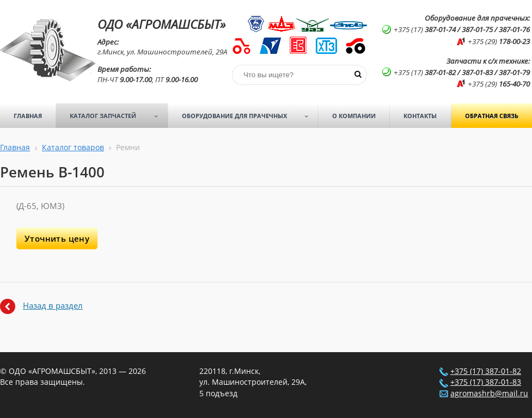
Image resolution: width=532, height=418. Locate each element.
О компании (354, 116)
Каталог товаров (73, 147)
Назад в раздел (53, 305)
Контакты (420, 116)
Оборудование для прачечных (249, 116)
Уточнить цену (57, 238)
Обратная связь (492, 116)
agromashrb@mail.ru (489, 394)
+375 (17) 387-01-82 (486, 371)
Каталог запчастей (117, 116)
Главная (28, 116)
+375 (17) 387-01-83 (486, 382)
